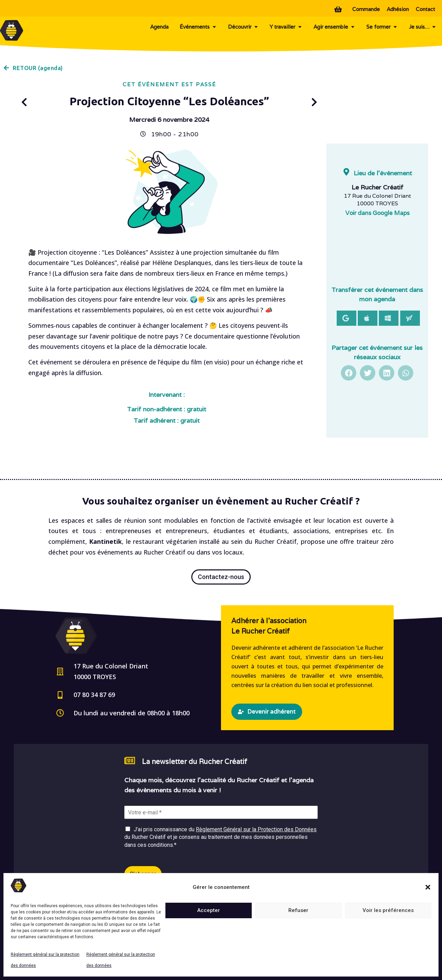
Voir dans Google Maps (377, 213)
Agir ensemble (334, 27)
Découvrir (243, 27)
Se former (382, 27)
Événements (198, 27)
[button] (428, 887)
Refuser (298, 910)
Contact (425, 9)
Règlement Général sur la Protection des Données (256, 829)
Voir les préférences (388, 910)
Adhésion (398, 9)
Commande (366, 9)
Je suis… (423, 27)
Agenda (159, 27)
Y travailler (286, 27)
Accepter (209, 910)
